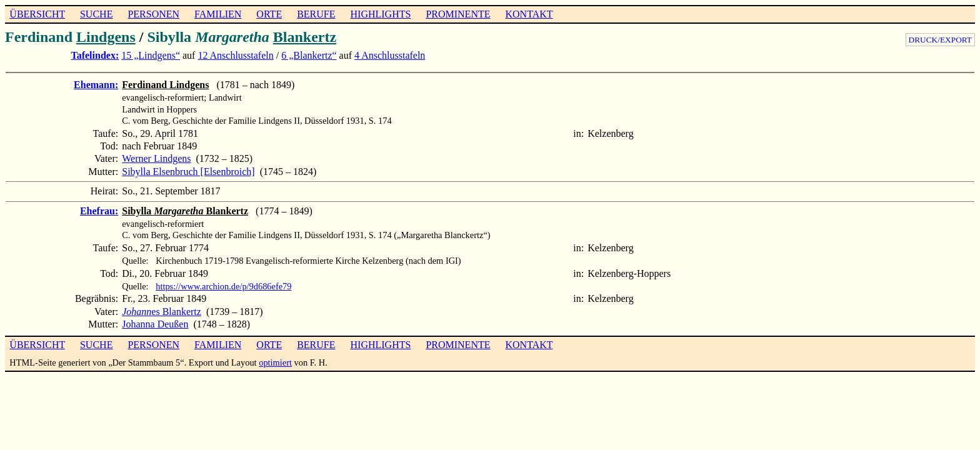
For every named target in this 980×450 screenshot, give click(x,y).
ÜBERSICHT (37, 14)
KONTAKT (529, 14)
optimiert (275, 362)
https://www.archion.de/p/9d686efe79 (223, 286)
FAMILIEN (218, 14)
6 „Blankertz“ (309, 55)
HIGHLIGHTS (381, 14)
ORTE (269, 14)
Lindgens (106, 37)
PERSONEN (153, 14)
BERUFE (316, 14)
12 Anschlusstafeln (235, 55)
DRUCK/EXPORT (940, 40)
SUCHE (96, 14)
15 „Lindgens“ (151, 55)
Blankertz (305, 37)
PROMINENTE (458, 14)
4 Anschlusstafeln (390, 55)
